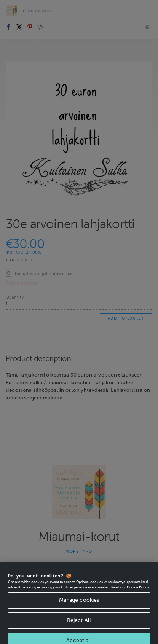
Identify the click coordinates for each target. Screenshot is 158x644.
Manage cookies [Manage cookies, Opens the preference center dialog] (79, 605)
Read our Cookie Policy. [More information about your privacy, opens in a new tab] (131, 592)
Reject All (79, 625)
